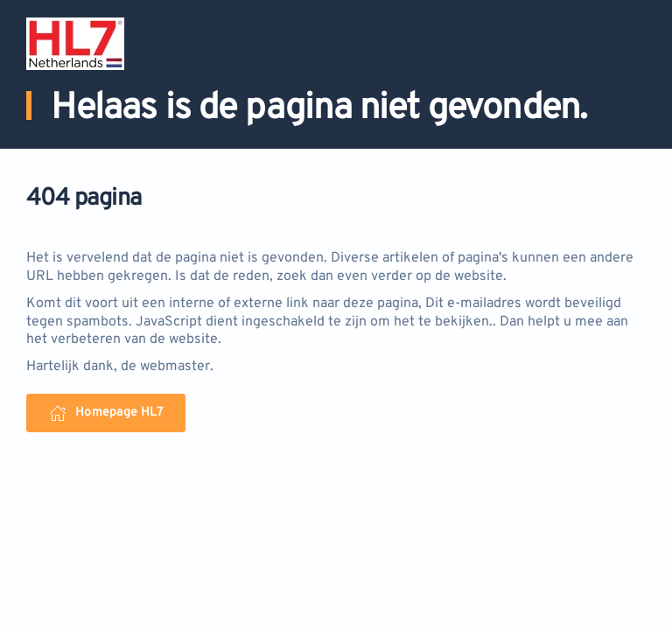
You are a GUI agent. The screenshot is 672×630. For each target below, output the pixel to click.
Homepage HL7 (106, 413)
